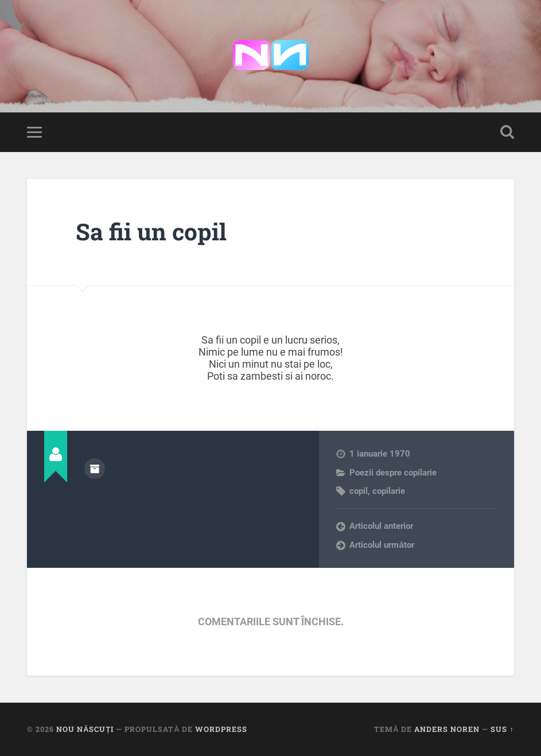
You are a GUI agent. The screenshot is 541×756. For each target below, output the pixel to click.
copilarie (389, 491)
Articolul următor (382, 545)
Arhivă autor (95, 469)
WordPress (221, 729)
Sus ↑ (502, 729)
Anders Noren (447, 729)
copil (359, 491)
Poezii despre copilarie (393, 473)
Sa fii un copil (151, 231)
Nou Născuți (85, 729)
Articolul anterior (381, 526)
